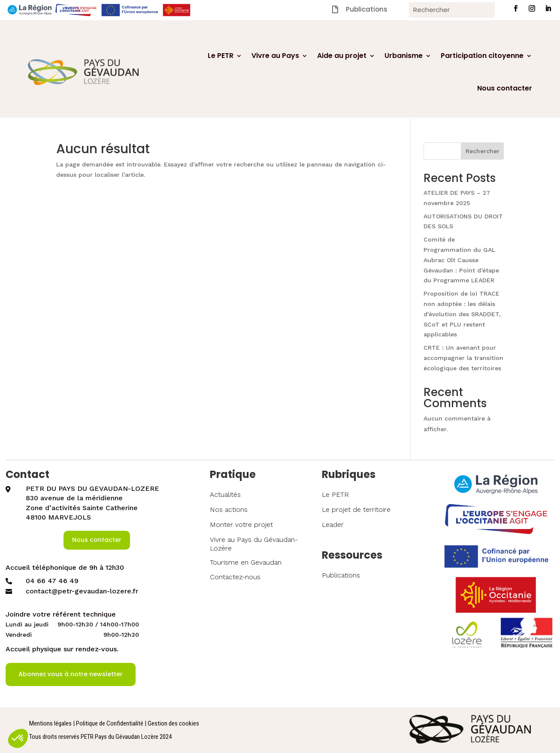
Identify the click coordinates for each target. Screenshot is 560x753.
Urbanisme (404, 56)
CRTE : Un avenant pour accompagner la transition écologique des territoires (463, 358)
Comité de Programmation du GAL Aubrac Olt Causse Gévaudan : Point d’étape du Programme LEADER (461, 260)
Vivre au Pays (275, 56)
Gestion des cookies (173, 723)
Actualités (225, 494)
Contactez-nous (235, 577)
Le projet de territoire (356, 510)
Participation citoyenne (482, 56)
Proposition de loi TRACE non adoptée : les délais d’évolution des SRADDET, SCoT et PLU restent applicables (462, 314)
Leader (333, 525)
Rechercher (483, 151)
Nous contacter (505, 88)
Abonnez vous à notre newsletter (71, 674)
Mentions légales (50, 723)
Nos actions (229, 510)
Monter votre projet (241, 525)
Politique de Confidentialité (110, 723)
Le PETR (221, 56)
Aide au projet (342, 56)
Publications (341, 575)
